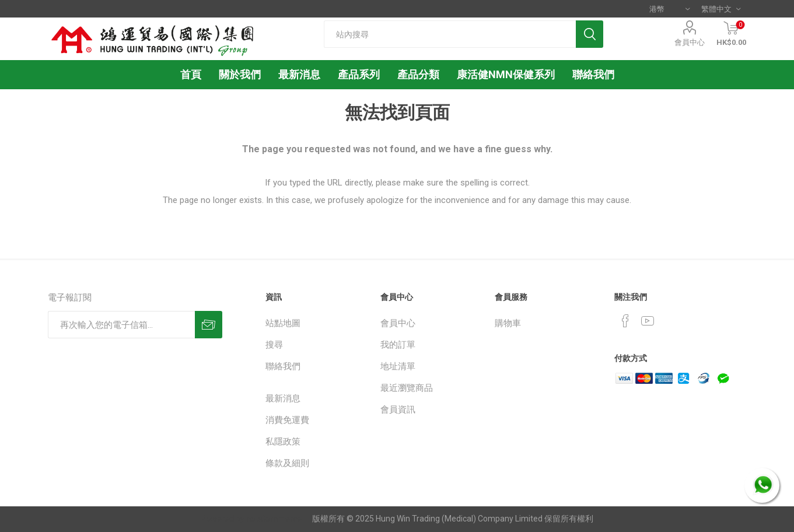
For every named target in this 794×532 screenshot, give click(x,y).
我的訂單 (398, 345)
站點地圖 (283, 323)
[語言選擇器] (721, 9)
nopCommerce (274, 519)
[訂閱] (121, 325)
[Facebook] (625, 321)
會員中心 (690, 42)
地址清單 (398, 366)
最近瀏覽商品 (407, 388)
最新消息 (283, 398)
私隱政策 (283, 442)
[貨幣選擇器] (669, 9)
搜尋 (274, 345)
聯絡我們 (283, 366)
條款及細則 (287, 463)
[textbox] (450, 34)
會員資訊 (398, 409)
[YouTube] (648, 321)
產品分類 (418, 74)
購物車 (508, 323)
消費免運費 (287, 420)
